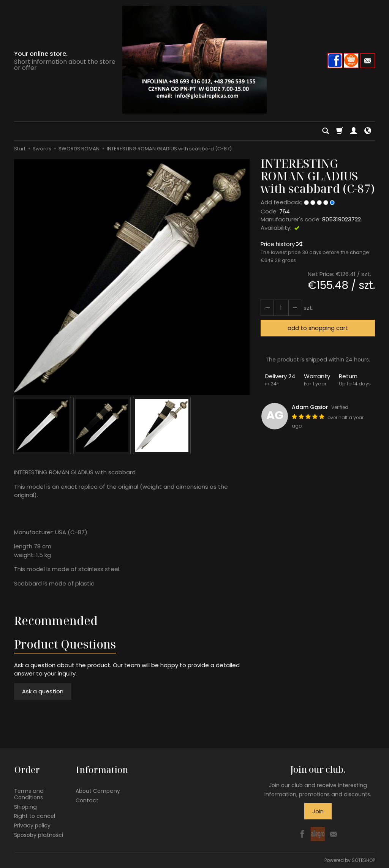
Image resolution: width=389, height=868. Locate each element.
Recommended (56, 621)
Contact (87, 800)
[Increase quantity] (267, 308)
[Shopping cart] (340, 131)
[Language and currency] (368, 131)
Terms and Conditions (29, 793)
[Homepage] (194, 60)
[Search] (326, 131)
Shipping (25, 806)
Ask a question (43, 691)
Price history (281, 244)
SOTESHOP (363, 860)
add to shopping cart (318, 328)
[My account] (354, 131)
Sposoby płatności (39, 834)
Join (318, 811)
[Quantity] (281, 308)
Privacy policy (32, 825)
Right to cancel (35, 816)
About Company (98, 790)
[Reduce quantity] (294, 308)
